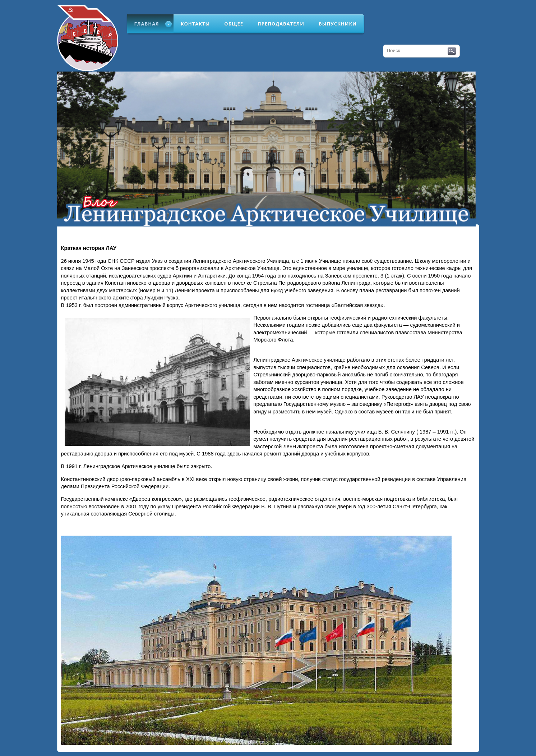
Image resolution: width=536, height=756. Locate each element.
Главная (147, 24)
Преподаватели (281, 24)
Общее (234, 24)
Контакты (195, 24)
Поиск (452, 51)
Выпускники (338, 24)
